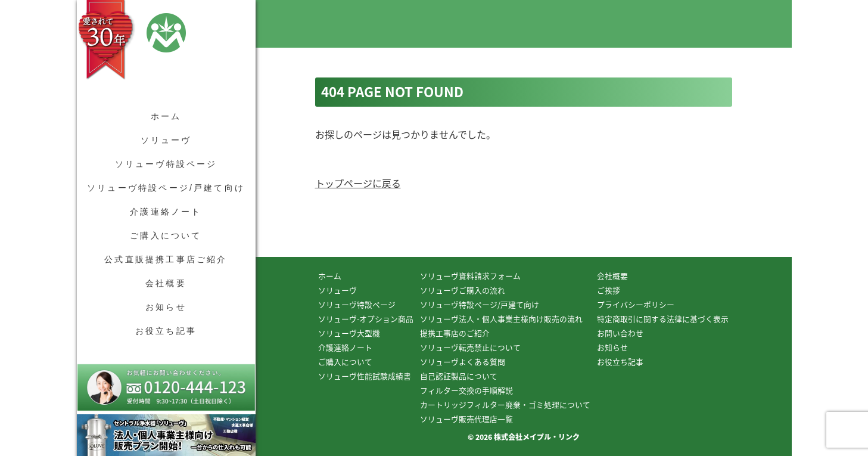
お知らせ (166, 307)
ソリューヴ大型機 (349, 333)
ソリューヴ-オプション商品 (366, 319)
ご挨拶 (609, 290)
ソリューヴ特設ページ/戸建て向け (166, 188)
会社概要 (166, 283)
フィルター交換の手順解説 (466, 390)
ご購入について (166, 235)
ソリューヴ (166, 140)
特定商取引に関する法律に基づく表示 (663, 319)
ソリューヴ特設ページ (166, 164)
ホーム (166, 116)
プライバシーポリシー (636, 304)
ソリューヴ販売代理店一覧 (466, 419)
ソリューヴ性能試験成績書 (365, 376)
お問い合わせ (620, 333)
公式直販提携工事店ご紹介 (166, 259)
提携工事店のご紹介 (455, 333)
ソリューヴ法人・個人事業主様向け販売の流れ (501, 319)
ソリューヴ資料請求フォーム (470, 276)
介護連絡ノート (166, 212)
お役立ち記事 (166, 331)
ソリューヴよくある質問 (463, 362)
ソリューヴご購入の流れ (463, 290)
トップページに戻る (358, 183)
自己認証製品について (459, 376)
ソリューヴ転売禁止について (470, 347)
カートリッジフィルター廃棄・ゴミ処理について (505, 404)
